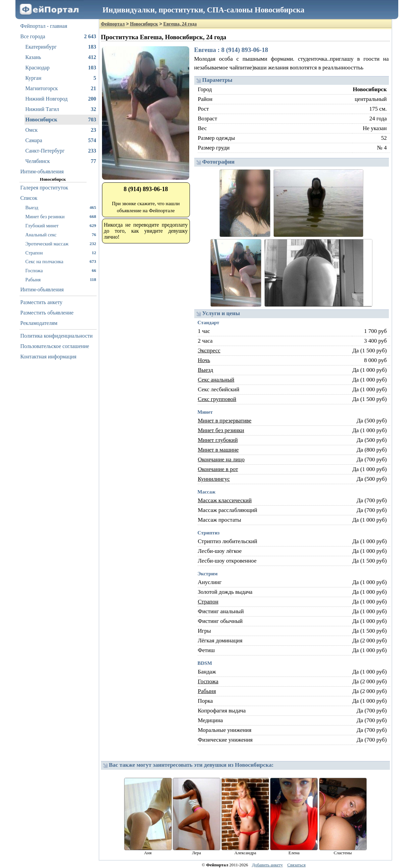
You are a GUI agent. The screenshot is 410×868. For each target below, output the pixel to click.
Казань (61, 57)
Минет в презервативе (225, 421)
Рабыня (61, 279)
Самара (61, 140)
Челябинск (61, 161)
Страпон (61, 253)
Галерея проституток (44, 188)
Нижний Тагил (61, 109)
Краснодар (61, 68)
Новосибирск (61, 120)
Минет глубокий (218, 440)
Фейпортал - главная (44, 26)
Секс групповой (217, 399)
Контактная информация (48, 357)
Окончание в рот (218, 469)
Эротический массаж (61, 244)
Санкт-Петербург (61, 151)
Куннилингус (214, 479)
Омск (61, 130)
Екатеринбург (61, 47)
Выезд (61, 207)
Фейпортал (113, 24)
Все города (58, 37)
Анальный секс (61, 235)
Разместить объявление (47, 313)
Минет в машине (218, 450)
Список (29, 198)
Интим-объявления (42, 171)
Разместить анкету (42, 302)
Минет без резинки (61, 216)
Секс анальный (216, 380)
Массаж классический (225, 500)
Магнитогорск (61, 89)
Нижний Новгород (61, 99)
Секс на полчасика (61, 261)
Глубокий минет (61, 225)
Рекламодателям (39, 323)
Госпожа (61, 270)
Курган (61, 78)
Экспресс (209, 351)
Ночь (204, 360)
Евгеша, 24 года (180, 24)
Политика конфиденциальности (57, 336)
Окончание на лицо (221, 459)
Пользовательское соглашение (55, 346)
